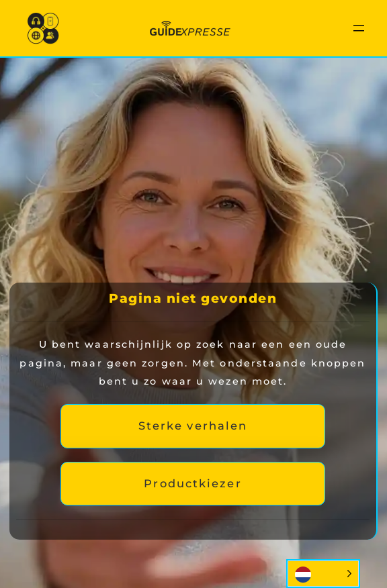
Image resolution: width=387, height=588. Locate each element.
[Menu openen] (359, 28)
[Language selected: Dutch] (323, 574)
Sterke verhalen (193, 426)
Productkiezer (192, 483)
